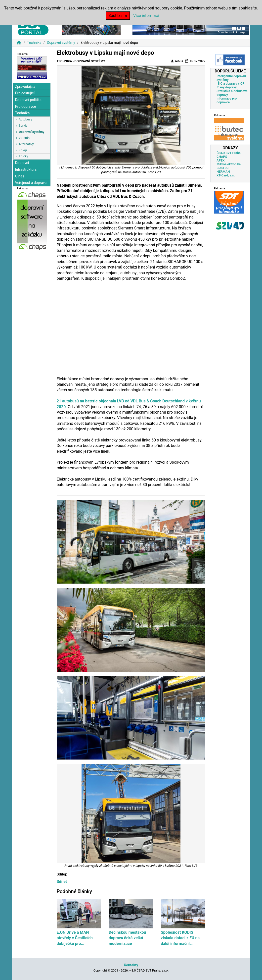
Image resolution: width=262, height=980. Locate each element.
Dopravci (22, 163)
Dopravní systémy (61, 43)
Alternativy (26, 144)
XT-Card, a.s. (226, 175)
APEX (220, 160)
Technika (34, 43)
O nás (20, 176)
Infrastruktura (26, 170)
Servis (23, 126)
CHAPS (222, 157)
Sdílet (62, 882)
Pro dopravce (25, 107)
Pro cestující (25, 93)
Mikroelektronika (229, 164)
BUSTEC (222, 168)
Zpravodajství (26, 87)
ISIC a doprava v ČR (230, 83)
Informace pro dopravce (227, 100)
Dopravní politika (28, 100)
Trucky (23, 156)
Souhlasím (118, 16)
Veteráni (24, 138)
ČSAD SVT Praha (229, 153)
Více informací (146, 16)
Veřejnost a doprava (31, 183)
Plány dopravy (227, 87)
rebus (177, 61)
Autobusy (25, 119)
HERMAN (223, 172)
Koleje (23, 150)
